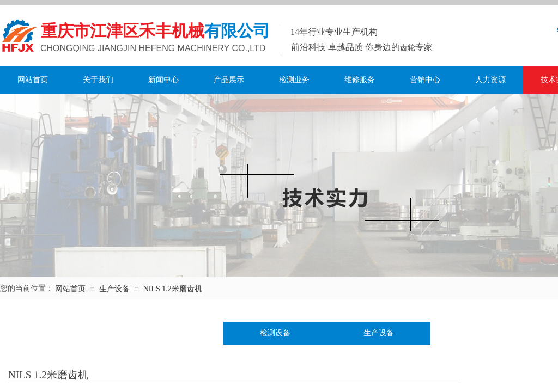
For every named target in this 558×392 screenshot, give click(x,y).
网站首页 (33, 80)
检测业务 (294, 80)
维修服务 (360, 80)
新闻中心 (163, 80)
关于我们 (98, 80)
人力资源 (490, 80)
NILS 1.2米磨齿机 (173, 289)
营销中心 (425, 80)
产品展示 (229, 80)
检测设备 (275, 333)
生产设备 (114, 289)
